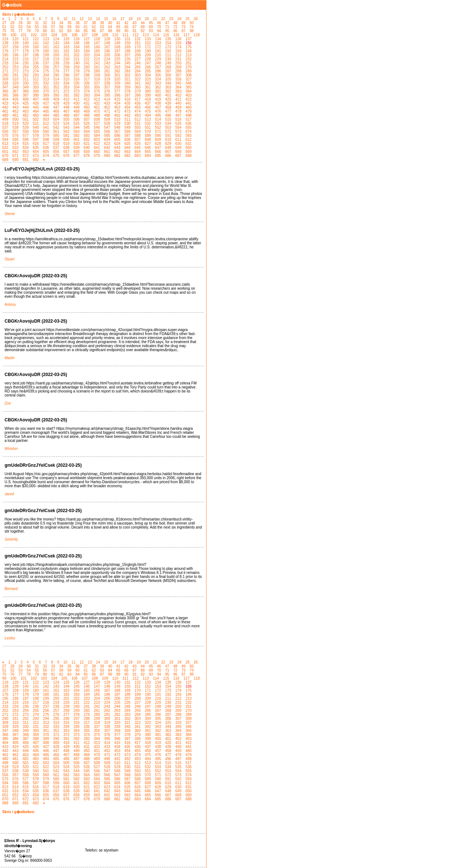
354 (77, 87)
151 (138, 43)
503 (46, 119)
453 (117, 107)
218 (46, 59)
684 (148, 156)
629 (168, 144)
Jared (9, 494)
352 (56, 87)
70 (159, 27)
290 (5, 75)
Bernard (11, 589)
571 (158, 131)
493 (138, 115)
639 (77, 148)
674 (46, 156)
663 (128, 152)
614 (16, 144)
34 (61, 23)
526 (87, 123)
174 (178, 47)
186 (107, 51)
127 (87, 39)
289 (189, 71)
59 (69, 27)
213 (189, 55)
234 (16, 63)
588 (138, 136)
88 (110, 31)
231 (178, 59)
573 (178, 131)
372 (66, 91)
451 (97, 107)
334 (66, 83)
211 (168, 55)
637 (56, 148)
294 (46, 75)
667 (168, 152)
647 (158, 148)
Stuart (10, 259)
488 (87, 115)
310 (16, 79)
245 (128, 63)
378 (128, 91)
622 (97, 144)
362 (158, 87)
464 (36, 111)
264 (128, 67)
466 (56, 111)
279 (87, 71)
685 (158, 156)
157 (5, 47)
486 (66, 115)
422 (189, 99)
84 (77, 31)
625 (128, 144)
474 (138, 111)
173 (168, 47)
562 (66, 131)
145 (77, 43)
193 (178, 51)
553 (168, 127)
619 (66, 144)
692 (36, 160)
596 (26, 140)
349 (26, 87)
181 (56, 51)
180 (46, 51)
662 (117, 152)
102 (34, 35)
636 (46, 148)
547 (107, 127)
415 (117, 99)
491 (117, 115)
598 (46, 140)
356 (97, 87)
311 (26, 79)
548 (117, 127)
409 (56, 99)
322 (138, 79)
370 (46, 91)
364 (178, 87)
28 (12, 23)
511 (128, 119)
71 (167, 27)
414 (107, 99)
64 (110, 27)
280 (97, 71)
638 (66, 148)
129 (107, 39)
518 (5, 123)
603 (97, 140)
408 (46, 99)
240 (77, 63)
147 (97, 43)
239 (66, 63)
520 (26, 123)
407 (36, 99)
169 (128, 47)
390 (56, 95)
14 (98, 19)
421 (178, 99)
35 (69, 23)
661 (107, 152)
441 (189, 103)
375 (97, 91)
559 (36, 131)
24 (179, 19)
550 (138, 127)
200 (56, 55)
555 (189, 127)
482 (26, 115)
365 (189, 87)
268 (168, 67)
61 (86, 27)
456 (148, 107)
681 (117, 156)
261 (97, 67)
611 (178, 140)
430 (77, 103)
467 (66, 111)
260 (87, 67)
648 (168, 148)
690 (16, 160)
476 (158, 111)
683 (138, 156)
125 (66, 39)
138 (5, 43)
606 (128, 140)
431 (87, 103)
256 (46, 67)
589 (148, 136)
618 (56, 144)
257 (56, 67)
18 (131, 19)
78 (29, 31)
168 (117, 47)
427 (46, 103)
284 (138, 71)
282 (117, 71)
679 (97, 156)
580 (56, 136)
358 (117, 87)
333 (56, 83)
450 (87, 107)
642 (107, 148)
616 (36, 144)
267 (158, 67)
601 (77, 140)
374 (87, 91)
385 (5, 95)
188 (128, 51)
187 (117, 51)
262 (107, 67)
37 (86, 23)
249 (168, 63)
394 (97, 95)
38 (94, 23)
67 (135, 27)
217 (36, 59)
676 (66, 156)
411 (77, 99)
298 (87, 75)
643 (117, 148)
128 (97, 39)
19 (139, 19)
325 (168, 79)
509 (107, 119)
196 (16, 55)
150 (128, 43)
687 (178, 156)
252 (5, 67)
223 (97, 59)
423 (5, 103)
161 (46, 47)
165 (87, 47)
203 (87, 55)
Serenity (12, 539)
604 (107, 140)
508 (97, 119)
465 (46, 111)
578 (36, 136)
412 (87, 99)
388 (36, 95)
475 (148, 111)
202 (77, 55)
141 (36, 43)
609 (158, 140)
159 (26, 47)
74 (192, 27)
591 (168, 136)
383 (178, 91)
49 (184, 23)
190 (148, 51)
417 (138, 99)
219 (56, 59)
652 (16, 152)
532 (148, 123)
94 (159, 31)
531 (138, 123)
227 (138, 59)
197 (26, 55)
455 (138, 107)
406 (26, 99)
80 (45, 31)
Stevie (10, 214)
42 (126, 23)
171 (148, 47)
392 (77, 95)
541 (46, 127)
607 (138, 140)
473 (128, 111)
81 (53, 31)
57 (53, 27)
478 (178, 111)
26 (196, 19)
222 (87, 59)
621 (87, 144)
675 (56, 156)
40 (110, 23)
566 (107, 131)
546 (97, 127)
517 (189, 119)
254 (26, 67)
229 (158, 59)
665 (148, 152)
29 (21, 23)
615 (26, 144)
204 (97, 55)
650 (189, 148)
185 (97, 51)
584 (97, 136)
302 (128, 75)
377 (117, 91)
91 (135, 31)
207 (128, 55)
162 (56, 47)
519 (16, 123)
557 (16, 131)
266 (148, 67)
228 (148, 59)
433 (107, 103)
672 (26, 156)
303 (138, 75)
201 (66, 55)
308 (189, 75)
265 (138, 67)
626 (138, 144)
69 (151, 27)
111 (125, 35)
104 (54, 35)
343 (158, 83)
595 (16, 140)
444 (26, 107)
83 (69, 31)
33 (53, 23)
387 (26, 95)
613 (5, 144)
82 (61, 31)
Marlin (10, 358)
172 (158, 47)
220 (66, 59)
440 (178, 103)
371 (56, 91)
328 (5, 83)
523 (56, 123)
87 (102, 31)
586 (117, 136)
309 (5, 79)
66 (126, 27)
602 (87, 140)
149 (117, 43)
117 (187, 35)
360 (138, 87)
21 (155, 19)
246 (138, 63)
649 (178, 148)
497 (178, 115)
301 (117, 75)
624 (117, 144)
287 (168, 71)
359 (128, 87)
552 (158, 127)
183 (77, 51)
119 (5, 39)
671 (16, 156)
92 (143, 31)
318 (97, 79)
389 (46, 95)
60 (77, 27)
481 (16, 115)
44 (143, 23)
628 (158, 144)
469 (87, 111)
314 (56, 79)
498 (189, 115)
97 (184, 31)
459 (178, 107)
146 (87, 43)
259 (77, 67)
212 (178, 55)
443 (16, 107)
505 (66, 119)
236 (36, 63)
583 (87, 136)
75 (4, 31)
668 (178, 152)
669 (189, 152)
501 (26, 119)
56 (45, 27)
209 (148, 55)
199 (46, 55)
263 (117, 67)
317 (87, 79)
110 (115, 35)
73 (184, 27)
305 (158, 75)
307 (178, 75)
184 (87, 51)
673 (36, 156)
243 (107, 63)
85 (86, 31)
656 (56, 152)
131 (128, 39)
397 (128, 95)
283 (128, 71)
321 (128, 79)
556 (5, 131)
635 (36, 148)
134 (158, 39)
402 (178, 95)
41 (118, 23)
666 (158, 152)
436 (138, 103)
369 (36, 91)
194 (189, 51)
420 (168, 99)
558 (26, 131)
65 (118, 27)
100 (13, 35)
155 (178, 43)
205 (107, 55)
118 (197, 35)
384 (189, 91)
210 (158, 55)
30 (29, 23)
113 (146, 35)
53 (21, 27)
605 (117, 140)
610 (168, 140)
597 (36, 140)
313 (46, 79)
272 (16, 71)
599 (56, 140)
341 (138, 83)
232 (189, 59)
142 (46, 43)
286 (158, 71)
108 (95, 35)
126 (77, 39)
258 (66, 67)
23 (171, 19)
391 (66, 95)
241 (87, 63)
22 (163, 19)
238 (56, 63)
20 (147, 19)
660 (97, 152)
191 (158, 51)
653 (26, 152)
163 (66, 47)
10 (65, 19)
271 (5, 71)
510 (117, 119)
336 (87, 83)
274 (36, 71)
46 (159, 23)
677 (77, 156)
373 (77, 91)
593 (189, 136)
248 (158, 63)
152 (148, 43)
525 (77, 123)
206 (117, 55)
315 (66, 79)
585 (107, 136)
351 (46, 87)
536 (189, 123)
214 (5, 59)
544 (77, 127)
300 (107, 75)
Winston (11, 449)
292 (26, 75)
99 (4, 35)
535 (178, 123)
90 (126, 31)
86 (94, 31)
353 (66, 87)
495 (158, 115)
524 (66, 123)
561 (56, 131)
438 (158, 103)
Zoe (8, 403)
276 (56, 71)
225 (117, 59)
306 (168, 75)
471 (107, 111)
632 (5, 148)
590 (158, 136)
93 (151, 31)
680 (107, 156)
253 (16, 67)
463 (26, 111)
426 (36, 103)
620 (77, 144)
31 (37, 23)
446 (46, 107)
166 (97, 47)
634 (26, 148)
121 (26, 39)
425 (26, 103)
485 (56, 115)
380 (148, 91)
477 (168, 111)
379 (138, 91)
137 (189, 39)
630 (178, 144)
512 (138, 119)
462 (16, 111)
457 (158, 107)
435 (128, 103)
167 (107, 47)
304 (148, 75)
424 (16, 103)
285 (148, 71)
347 (5, 87)
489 (97, 115)
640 (87, 148)
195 (5, 55)
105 (64, 35)
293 (36, 75)
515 (168, 119)
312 (36, 79)
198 (36, 55)
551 (148, 127)
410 (66, 99)
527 (97, 123)
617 (46, 144)
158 (16, 47)
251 (189, 63)
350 (36, 87)
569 (138, 131)
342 (148, 83)
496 (168, 115)
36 (77, 23)
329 (16, 83)
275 (46, 71)
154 (168, 43)
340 (128, 83)
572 (168, 131)
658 (77, 152)
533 (158, 123)
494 (148, 115)
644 (128, 148)
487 (77, 115)
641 (97, 148)
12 (81, 19)
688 (189, 156)
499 (5, 119)
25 (188, 19)
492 (128, 115)
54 (29, 27)
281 (107, 71)
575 (5, 136)
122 (36, 39)
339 (117, 83)
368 (26, 91)
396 (117, 95)
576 (16, 136)
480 (5, 115)
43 (135, 23)
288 (178, 71)
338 (107, 83)
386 (16, 95)
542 (56, 127)
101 (24, 35)
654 (36, 152)
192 (168, 51)
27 (4, 23)
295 (56, 75)
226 (128, 59)
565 (97, 131)
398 (138, 95)
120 (16, 39)
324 (158, 79)
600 (66, 140)
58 (61, 27)
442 (5, 107)
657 (66, 152)
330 (26, 83)
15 (106, 19)
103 (44, 35)
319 (107, 79)
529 (117, 123)
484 (46, 115)
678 (87, 156)
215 (16, 59)
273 (26, 71)
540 (36, 127)
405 (16, 99)
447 (56, 107)
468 (77, 111)
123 (46, 39)
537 (5, 127)
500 (16, 119)
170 (138, 47)
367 (16, 91)
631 (189, 144)
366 (5, 91)
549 (128, 127)
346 (189, 83)
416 (128, 99)
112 (136, 35)
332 (46, 83)
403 (189, 95)
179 (36, 51)
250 (178, 63)
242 (97, 63)
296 (66, 75)
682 (128, 156)
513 (148, 119)
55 (37, 27)
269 (178, 67)
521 (36, 123)
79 (37, 31)
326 (178, 79)
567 (117, 131)
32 (45, 23)
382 (168, 91)
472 (117, 111)
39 (102, 23)
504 (56, 119)
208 (138, 55)
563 (77, 131)
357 (107, 87)
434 (117, 103)
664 (138, 152)
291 (16, 75)
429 (66, 103)
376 (107, 91)
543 (66, 127)
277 (66, 71)
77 (21, 31)
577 (26, 136)
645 (138, 148)
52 (12, 27)
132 (138, 39)
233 (5, 63)
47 (167, 23)
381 (158, 91)
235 (26, 63)
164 (77, 47)
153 (158, 43)
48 (175, 23)
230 (168, 59)
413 (97, 99)
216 (26, 59)
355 (87, 87)
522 (46, 123)
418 (148, 99)
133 (148, 39)
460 (189, 107)
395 (107, 95)
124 (56, 39)
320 (117, 79)
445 (36, 107)
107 (85, 35)
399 (148, 95)
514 (158, 119)
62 (94, 27)
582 (77, 136)
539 (26, 127)
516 (178, 119)
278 (77, 71)
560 (46, 131)
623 (107, 144)
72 (175, 27)
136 (178, 39)
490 (107, 115)
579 (46, 136)
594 (5, 140)
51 (4, 27)
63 (102, 27)
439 (168, 103)
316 (77, 79)
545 (87, 127)
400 (158, 95)
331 (36, 83)
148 (107, 43)
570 (148, 131)
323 (148, 79)
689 (5, 160)
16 (114, 19)
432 (97, 103)
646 (148, 148)
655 (46, 152)
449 (77, 107)
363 (168, 87)
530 (128, 123)
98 (192, 31)
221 (77, 59)
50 (192, 23)
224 (107, 59)
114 (156, 35)
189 (138, 51)
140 (26, 43)
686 (168, 156)
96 (175, 31)
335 (77, 83)
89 (118, 31)
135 (168, 39)
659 (87, 152)
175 (189, 47)
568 (128, 131)
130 (117, 39)
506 (77, 119)
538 (16, 127)
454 (128, 107)
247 (148, 63)
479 (189, 111)
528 (107, 123)
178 (26, 51)
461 (5, 111)
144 (66, 43)
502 (36, 119)
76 (12, 31)
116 (176, 35)
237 (46, 63)
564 (87, 131)
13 (90, 19)
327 (189, 79)
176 (5, 51)
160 (36, 47)
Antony (10, 305)
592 (178, 136)
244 (117, 63)
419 (158, 99)
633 (16, 148)
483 (36, 115)
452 (107, 107)
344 (168, 83)
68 (143, 27)
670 (5, 156)
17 (122, 19)
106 (74, 35)
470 (97, 111)
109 (105, 35)
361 (148, 87)
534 (168, 123)
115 (166, 35)
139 (16, 43)
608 (148, 140)
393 (87, 95)
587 (128, 136)
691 (26, 160)
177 (16, 51)
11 (73, 19)
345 (178, 83)
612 (189, 140)
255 (36, 67)
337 (97, 83)
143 (56, 43)
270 (189, 67)
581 (66, 136)
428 (56, 103)
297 (77, 75)
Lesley (10, 638)
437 (148, 103)
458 (168, 107)
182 (66, 51)
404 (5, 99)
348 (16, 87)
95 (167, 31)
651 (5, 152)
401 (168, 95)
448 (66, 107)
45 (151, 23)
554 (178, 127)
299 (97, 75)
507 (87, 119)
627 (148, 144)
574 (189, 131)
